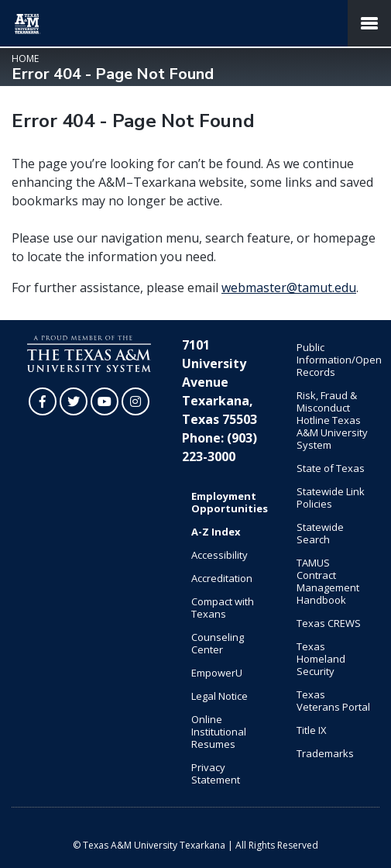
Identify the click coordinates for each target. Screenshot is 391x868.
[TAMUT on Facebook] (43, 401)
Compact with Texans (223, 608)
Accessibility (220, 555)
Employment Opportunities (230, 502)
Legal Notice (220, 696)
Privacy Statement (216, 773)
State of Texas (331, 468)
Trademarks (325, 753)
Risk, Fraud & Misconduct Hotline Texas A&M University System (332, 420)
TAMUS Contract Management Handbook (328, 581)
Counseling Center (218, 643)
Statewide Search (320, 533)
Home (25, 59)
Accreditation (222, 578)
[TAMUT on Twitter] (74, 401)
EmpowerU (217, 673)
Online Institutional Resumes (219, 732)
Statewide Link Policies (331, 498)
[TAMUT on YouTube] (105, 401)
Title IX (312, 730)
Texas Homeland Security (321, 659)
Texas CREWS (329, 623)
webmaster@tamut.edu (289, 288)
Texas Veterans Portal (333, 701)
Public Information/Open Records (338, 360)
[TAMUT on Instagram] (135, 401)
